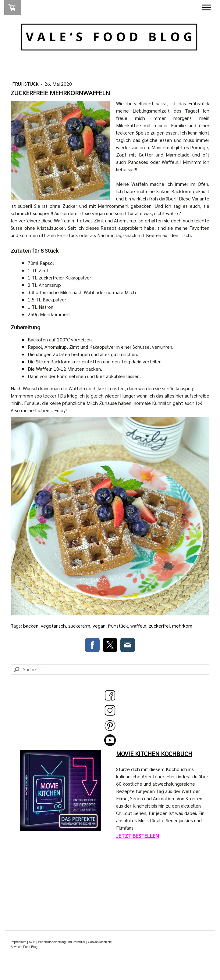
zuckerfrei (159, 626)
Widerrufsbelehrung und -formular (62, 942)
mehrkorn (182, 626)
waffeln (138, 626)
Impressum (18, 942)
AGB (32, 942)
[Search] (110, 669)
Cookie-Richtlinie (100, 942)
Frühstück (26, 84)
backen (31, 626)
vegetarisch (53, 626)
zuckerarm (79, 626)
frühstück (118, 626)
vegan (99, 626)
